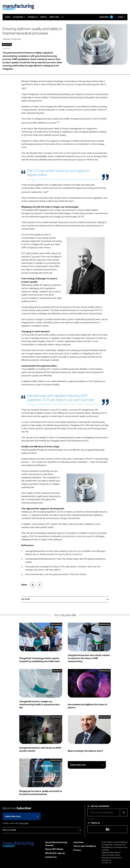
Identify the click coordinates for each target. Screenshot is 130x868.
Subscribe (106, 17)
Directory (54, 17)
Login (120, 17)
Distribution (57, 671)
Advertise (78, 842)
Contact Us (51, 857)
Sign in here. (24, 823)
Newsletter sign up (55, 853)
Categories (18, 17)
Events (43, 17)
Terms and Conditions (85, 846)
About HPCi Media (54, 849)
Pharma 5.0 (33, 17)
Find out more (9, 830)
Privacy (77, 850)
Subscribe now (78, 765)
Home (8, 17)
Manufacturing (7, 44)
